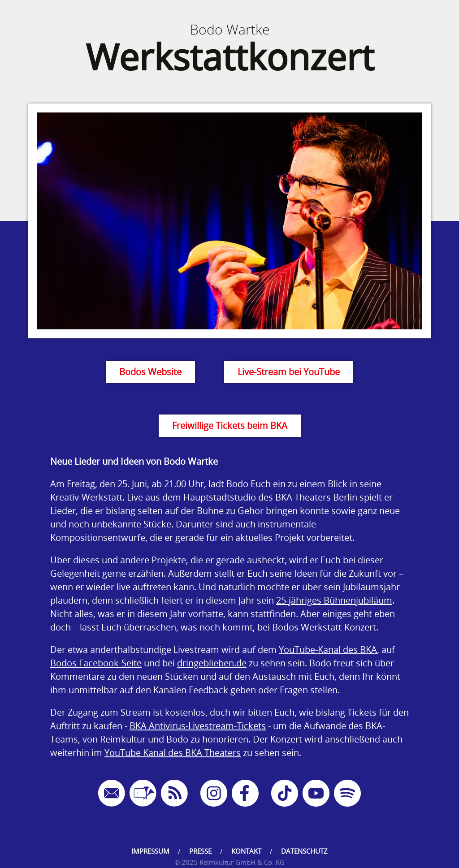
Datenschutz (304, 851)
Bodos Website (150, 372)
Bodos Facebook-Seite (96, 663)
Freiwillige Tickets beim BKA (230, 425)
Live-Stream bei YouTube (289, 372)
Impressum (150, 851)
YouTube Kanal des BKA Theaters (173, 753)
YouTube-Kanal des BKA (328, 650)
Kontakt (246, 851)
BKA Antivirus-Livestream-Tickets (198, 726)
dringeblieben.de (212, 663)
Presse (200, 851)
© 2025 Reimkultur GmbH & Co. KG (229, 862)
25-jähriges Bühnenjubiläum (334, 600)
